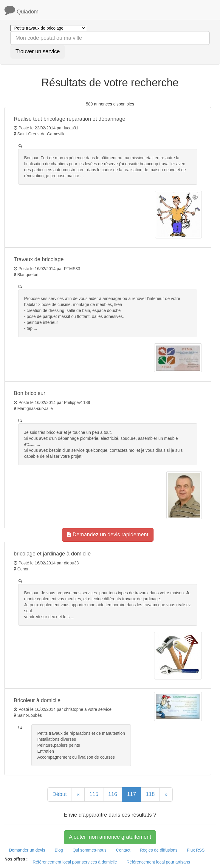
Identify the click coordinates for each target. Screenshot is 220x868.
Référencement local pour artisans (158, 862)
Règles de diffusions (159, 850)
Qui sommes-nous (89, 850)
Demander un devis (27, 850)
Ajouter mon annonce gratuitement (110, 837)
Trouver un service (38, 51)
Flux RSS (196, 850)
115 (94, 794)
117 (131, 794)
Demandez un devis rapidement (108, 535)
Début (60, 794)
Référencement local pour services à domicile (75, 862)
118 (150, 794)
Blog (59, 850)
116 (113, 794)
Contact (123, 850)
